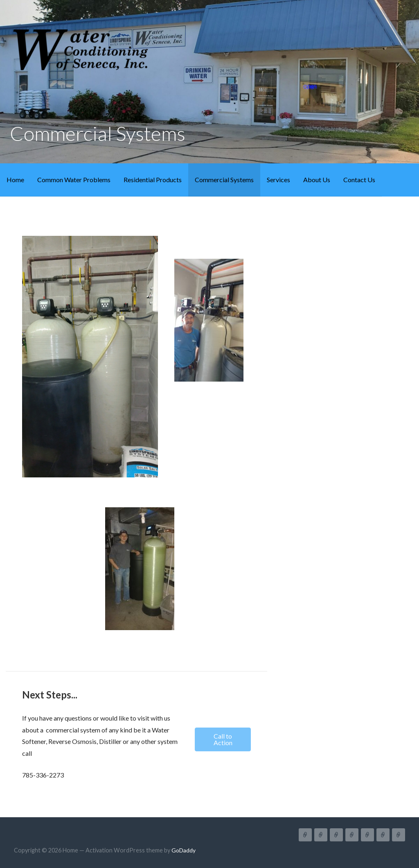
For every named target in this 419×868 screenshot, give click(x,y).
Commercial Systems (224, 180)
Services (278, 180)
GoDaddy (184, 850)
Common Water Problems (74, 180)
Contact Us (359, 180)
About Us (317, 180)
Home (15, 180)
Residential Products (153, 180)
